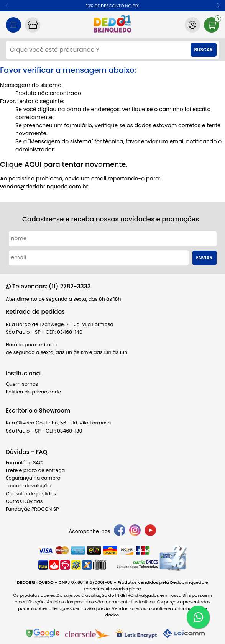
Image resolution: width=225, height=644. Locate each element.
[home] (112, 25)
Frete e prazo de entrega (35, 470)
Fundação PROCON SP (32, 509)
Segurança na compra (33, 478)
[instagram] (135, 531)
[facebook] (120, 531)
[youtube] (150, 531)
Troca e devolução (28, 486)
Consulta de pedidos (31, 494)
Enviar (204, 258)
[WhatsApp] (198, 617)
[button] (218, 6)
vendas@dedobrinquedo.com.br (44, 187)
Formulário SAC (24, 463)
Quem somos (22, 384)
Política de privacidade (33, 392)
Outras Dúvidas (24, 501)
